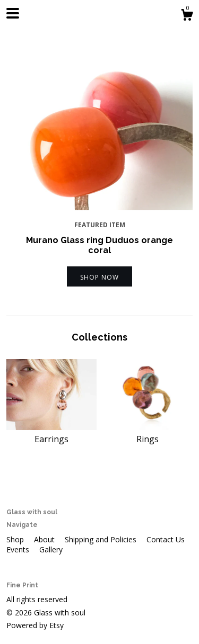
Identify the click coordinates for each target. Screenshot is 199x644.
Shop (16, 539)
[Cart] (187, 16)
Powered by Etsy (35, 625)
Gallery (51, 549)
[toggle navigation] (13, 13)
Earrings (51, 433)
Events (19, 549)
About (45, 539)
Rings (148, 433)
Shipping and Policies (102, 539)
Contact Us (166, 539)
